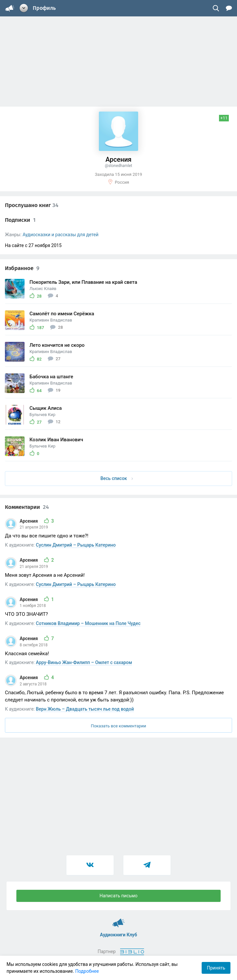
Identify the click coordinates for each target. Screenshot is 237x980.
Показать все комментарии (119, 726)
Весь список (117, 478)
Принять (216, 968)
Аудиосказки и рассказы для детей (61, 235)
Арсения (29, 521)
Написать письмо (119, 896)
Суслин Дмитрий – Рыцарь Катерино (76, 545)
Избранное (22, 268)
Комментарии (27, 507)
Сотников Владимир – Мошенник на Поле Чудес (88, 623)
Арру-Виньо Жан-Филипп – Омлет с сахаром (84, 662)
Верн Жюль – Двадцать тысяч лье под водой (85, 709)
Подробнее (87, 971)
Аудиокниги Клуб (119, 920)
